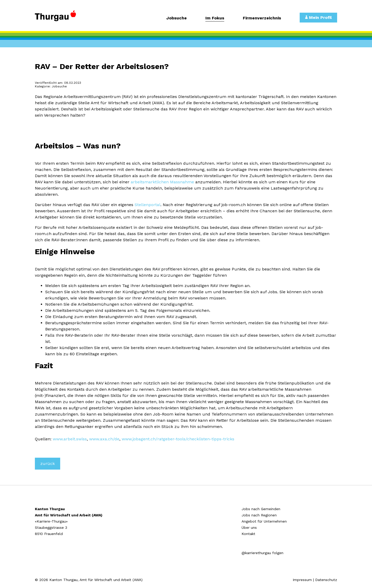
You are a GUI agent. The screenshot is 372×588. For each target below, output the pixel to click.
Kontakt (248, 534)
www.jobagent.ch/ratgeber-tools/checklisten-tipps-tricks (178, 439)
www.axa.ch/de (104, 439)
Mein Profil (318, 17)
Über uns (249, 527)
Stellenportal (148, 205)
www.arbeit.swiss (70, 439)
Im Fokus (215, 18)
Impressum (302, 580)
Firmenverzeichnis (262, 18)
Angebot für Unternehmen (264, 521)
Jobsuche (177, 18)
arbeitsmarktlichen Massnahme (162, 182)
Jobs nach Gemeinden (261, 509)
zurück (48, 463)
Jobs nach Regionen (259, 515)
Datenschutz (326, 580)
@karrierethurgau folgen (262, 553)
